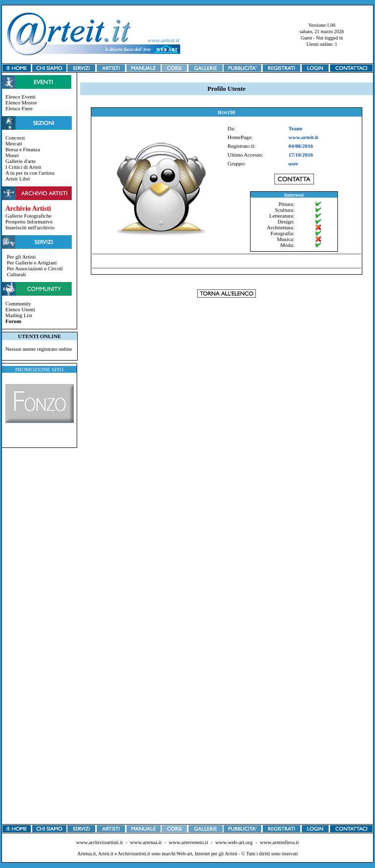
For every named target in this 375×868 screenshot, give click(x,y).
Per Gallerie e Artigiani (32, 262)
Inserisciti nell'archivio (30, 227)
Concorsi (15, 138)
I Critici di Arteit (23, 167)
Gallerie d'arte (21, 161)
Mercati (14, 143)
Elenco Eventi (21, 97)
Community (18, 303)
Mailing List (19, 315)
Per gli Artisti (21, 257)
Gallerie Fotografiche (28, 216)
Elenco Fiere (19, 108)
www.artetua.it (146, 842)
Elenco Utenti (20, 309)
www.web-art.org (234, 842)
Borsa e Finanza (23, 149)
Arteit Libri (18, 179)
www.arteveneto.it (189, 842)
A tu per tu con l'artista (30, 173)
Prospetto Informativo (29, 222)
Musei (12, 155)
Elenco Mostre (21, 102)
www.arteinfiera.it (279, 842)
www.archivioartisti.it (100, 842)
